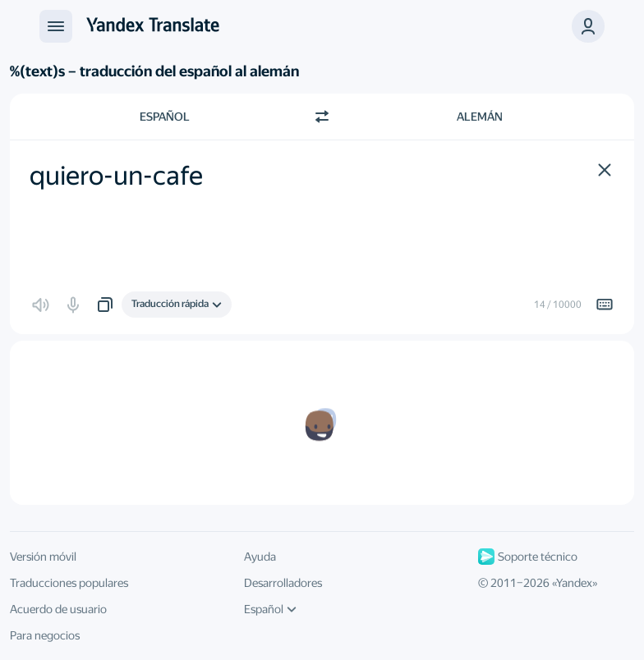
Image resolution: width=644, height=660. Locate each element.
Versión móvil (43, 557)
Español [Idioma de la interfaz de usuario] (270, 609)
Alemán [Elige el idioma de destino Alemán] (480, 117)
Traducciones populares (69, 583)
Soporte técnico (528, 557)
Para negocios (45, 635)
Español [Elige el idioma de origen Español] (165, 117)
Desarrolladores (283, 583)
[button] (588, 26)
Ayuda (260, 557)
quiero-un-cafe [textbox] (116, 176)
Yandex (574, 583)
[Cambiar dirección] (322, 117)
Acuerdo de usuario (58, 609)
